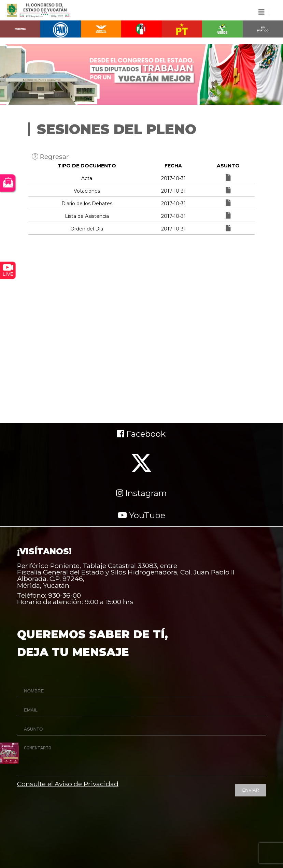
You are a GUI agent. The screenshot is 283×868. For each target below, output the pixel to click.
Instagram (141, 493)
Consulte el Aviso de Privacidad (68, 784)
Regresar (50, 156)
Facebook (141, 434)
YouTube (141, 515)
